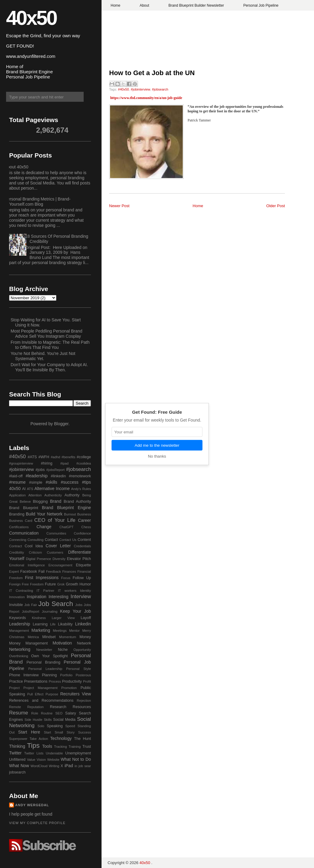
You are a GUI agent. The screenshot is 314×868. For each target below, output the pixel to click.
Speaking (55, 726)
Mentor (74, 631)
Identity (85, 591)
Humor (85, 584)
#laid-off (16, 476)
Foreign (15, 584)
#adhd (55, 457)
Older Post (276, 206)
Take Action (39, 739)
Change (44, 527)
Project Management (40, 688)
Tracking (60, 747)
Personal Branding (43, 662)
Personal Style (78, 669)
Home (115, 5)
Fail (42, 571)
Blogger (61, 424)
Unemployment (78, 753)
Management (19, 631)
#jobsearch (160, 89)
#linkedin (58, 476)
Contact (51, 540)
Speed (70, 726)
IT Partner (45, 591)
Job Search (56, 604)
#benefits (68, 457)
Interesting (58, 597)
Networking (20, 649)
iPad (69, 766)
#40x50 (123, 89)
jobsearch (17, 772)
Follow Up (82, 578)
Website (53, 760)
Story (71, 732)
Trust (87, 747)
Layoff (86, 618)
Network (84, 643)
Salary (71, 713)
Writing (54, 766)
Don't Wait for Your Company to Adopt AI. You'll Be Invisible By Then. (49, 367)
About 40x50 (17, 167)
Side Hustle (33, 720)
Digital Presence (39, 559)
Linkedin (83, 624)
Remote (15, 707)
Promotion (69, 688)
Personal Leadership (45, 669)
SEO (59, 713)
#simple (36, 482)
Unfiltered (17, 760)
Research (58, 707)
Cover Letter (58, 546)
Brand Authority (77, 502)
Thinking (17, 746)
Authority (72, 495)
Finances (69, 571)
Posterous (83, 675)
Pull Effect (35, 694)
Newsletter (44, 650)
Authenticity (53, 495)
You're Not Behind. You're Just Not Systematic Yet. (43, 356)
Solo (41, 726)
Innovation (17, 597)
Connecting (18, 540)
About (144, 5)
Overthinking (19, 656)
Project (14, 688)
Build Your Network (44, 514)
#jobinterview (141, 89)
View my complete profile (37, 823)
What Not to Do (76, 759)
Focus (66, 578)
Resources (82, 707)
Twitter (15, 753)
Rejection (84, 701)
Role (35, 713)
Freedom (37, 584)
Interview (81, 596)
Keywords (17, 618)
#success (69, 482)
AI (24, 489)
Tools (47, 746)
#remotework (80, 476)
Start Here (29, 732)
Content (84, 540)
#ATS (32, 457)
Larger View (63, 618)
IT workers (67, 591)
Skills (48, 720)
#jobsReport (55, 470)
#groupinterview (21, 463)
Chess (86, 527)
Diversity (59, 559)
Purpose (52, 694)
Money (85, 637)
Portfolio (66, 675)
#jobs (40, 470)
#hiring (47, 463)
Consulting (36, 540)
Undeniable (54, 753)
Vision (41, 760)
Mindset (49, 637)
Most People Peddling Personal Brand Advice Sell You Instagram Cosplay (47, 334)
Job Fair (31, 605)
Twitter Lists (34, 753)
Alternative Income (52, 489)
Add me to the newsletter (157, 445)
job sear (85, 766)
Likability (65, 624)
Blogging (40, 502)
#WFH (44, 457)
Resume (19, 713)
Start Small (53, 732)
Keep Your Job (75, 611)
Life (53, 624)
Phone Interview (24, 675)
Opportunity (82, 650)
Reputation (35, 707)
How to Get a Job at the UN (152, 73)
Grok (61, 584)
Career (84, 520)
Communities (56, 533)
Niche (63, 650)
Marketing (41, 630)
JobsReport (30, 611)
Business (84, 514)
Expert (14, 571)
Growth (72, 584)
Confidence (82, 533)
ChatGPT (67, 527)
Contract (15, 546)
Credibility (17, 552)
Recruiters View (76, 694)
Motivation (62, 643)
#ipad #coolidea (76, 463)
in (76, 766)
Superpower (18, 739)
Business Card (21, 521)
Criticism (35, 552)
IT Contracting (21, 591)
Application (17, 495)
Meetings (60, 631)
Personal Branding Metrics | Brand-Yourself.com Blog (38, 202)
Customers (55, 552)
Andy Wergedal (32, 805)
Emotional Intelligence (27, 565)
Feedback (53, 571)
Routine (47, 713)
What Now (19, 766)
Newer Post (119, 206)
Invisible (16, 605)
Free (25, 584)
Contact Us (68, 540)
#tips (86, 482)
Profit (87, 681)
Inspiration (37, 597)
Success (85, 732)
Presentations (36, 681)
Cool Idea (34, 546)
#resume (17, 482)
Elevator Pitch (79, 559)
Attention (35, 495)
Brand (56, 501)
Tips (33, 745)
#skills (52, 482)
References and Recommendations (41, 701)
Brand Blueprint (24, 508)
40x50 (31, 18)
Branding (17, 514)
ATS (30, 489)
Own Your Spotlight (50, 656)
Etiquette (83, 565)
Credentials (82, 546)
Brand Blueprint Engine (66, 508)
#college (84, 457)
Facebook (29, 571)
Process (55, 681)
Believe (25, 502)
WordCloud (39, 766)
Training (75, 747)
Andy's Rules (81, 489)
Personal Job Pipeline (261, 5)
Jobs (79, 605)
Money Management (28, 643)
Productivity (72, 681)
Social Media (64, 720)
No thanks (157, 456)
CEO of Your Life (55, 520)
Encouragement (60, 565)
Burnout (70, 514)
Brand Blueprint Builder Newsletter (196, 5)
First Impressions (42, 578)
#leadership (37, 476)
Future (50, 584)
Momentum (68, 637)
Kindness (39, 618)
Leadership (20, 624)
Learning (40, 624)
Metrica (33, 637)
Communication (24, 533)
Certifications (19, 527)
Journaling (50, 611)
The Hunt (82, 739)
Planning (49, 675)
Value (31, 760)
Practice (16, 681)
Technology (61, 738)
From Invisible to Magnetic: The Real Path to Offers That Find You (50, 345)
